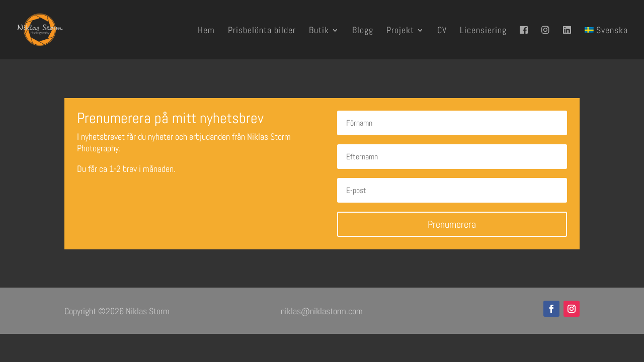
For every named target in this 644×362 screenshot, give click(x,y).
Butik (319, 31)
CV (442, 31)
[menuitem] (606, 43)
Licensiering (483, 31)
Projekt (400, 31)
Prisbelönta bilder (262, 31)
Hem (206, 31)
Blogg (363, 31)
